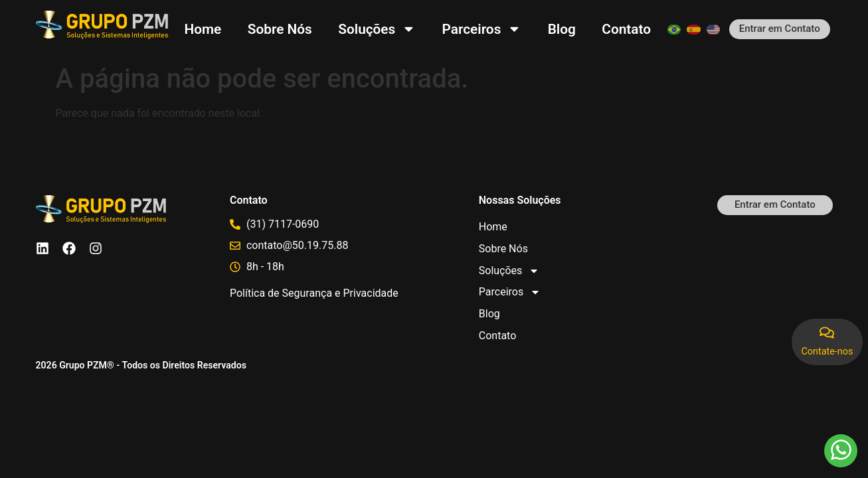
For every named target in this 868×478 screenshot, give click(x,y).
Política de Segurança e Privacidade (314, 293)
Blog (562, 29)
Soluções (377, 29)
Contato (626, 29)
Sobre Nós (280, 29)
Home (203, 29)
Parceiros (482, 29)
